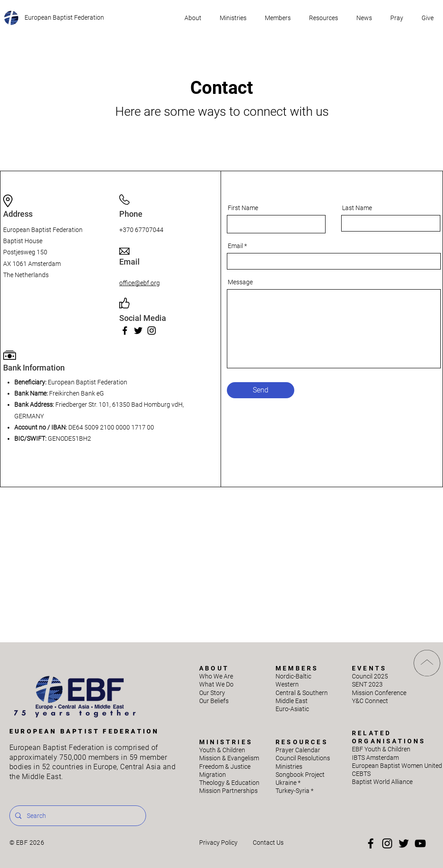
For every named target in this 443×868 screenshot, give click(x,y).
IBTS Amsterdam (375, 758)
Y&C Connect (370, 701)
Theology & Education (229, 783)
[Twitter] (138, 331)
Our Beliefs (214, 701)
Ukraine (288, 783)
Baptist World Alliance (382, 782)
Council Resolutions (303, 758)
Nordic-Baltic (293, 676)
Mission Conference (379, 693)
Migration (213, 775)
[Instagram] (152, 331)
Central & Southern (302, 693)
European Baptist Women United (397, 766)
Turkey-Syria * (295, 791)
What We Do (216, 684)
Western (287, 684)
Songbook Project (300, 775)
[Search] (77, 816)
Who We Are (216, 676)
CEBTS (361, 774)
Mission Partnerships (228, 791)
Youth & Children (222, 750)
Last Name (357, 208)
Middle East (292, 701)
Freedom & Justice (225, 767)
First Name (243, 208)
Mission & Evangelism (229, 758)
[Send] (261, 390)
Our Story (212, 693)
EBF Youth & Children (381, 749)
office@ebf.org (140, 283)
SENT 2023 (367, 684)
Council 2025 (370, 676)
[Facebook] (125, 331)
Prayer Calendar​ (298, 750)
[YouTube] (420, 843)
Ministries (289, 767)
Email (235, 246)
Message (240, 282)
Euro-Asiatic (292, 709)
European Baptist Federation (64, 17)
